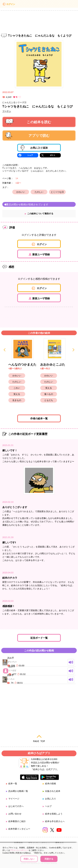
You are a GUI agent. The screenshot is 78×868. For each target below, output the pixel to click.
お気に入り (50, 799)
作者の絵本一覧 (39, 418)
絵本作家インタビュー (19, 829)
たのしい (39, 192)
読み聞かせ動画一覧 (18, 791)
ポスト (53, 155)
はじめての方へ (16, 806)
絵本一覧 (13, 783)
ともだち (49, 400)
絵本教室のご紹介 (17, 821)
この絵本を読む (28, 122)
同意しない (29, 859)
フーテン (7, 111)
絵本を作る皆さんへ (55, 821)
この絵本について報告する (40, 213)
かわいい (21, 192)
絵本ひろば (39, 5)
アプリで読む (27, 136)
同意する (49, 859)
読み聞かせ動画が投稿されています (26, 204)
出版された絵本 (53, 791)
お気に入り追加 (34, 148)
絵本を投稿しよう (54, 814)
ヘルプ (48, 806)
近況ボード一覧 (39, 638)
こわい (17, 388)
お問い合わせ (15, 814)
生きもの (17, 400)
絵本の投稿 (50, 783)
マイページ (14, 799)
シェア (30, 155)
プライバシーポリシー (19, 850)
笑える (17, 394)
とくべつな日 (57, 192)
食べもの (49, 394)
